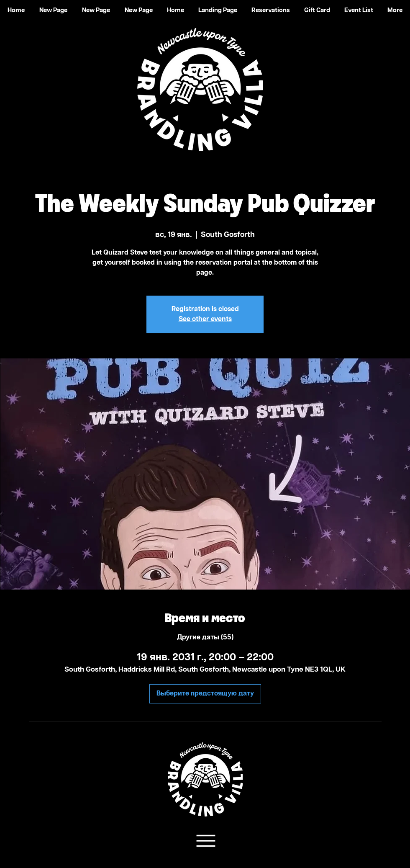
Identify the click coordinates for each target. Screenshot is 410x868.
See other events (205, 319)
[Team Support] (205, 841)
